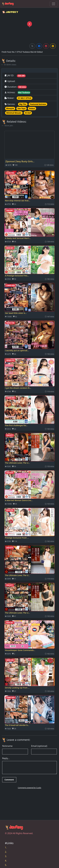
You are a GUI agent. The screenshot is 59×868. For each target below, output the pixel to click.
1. (6, 847)
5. (6, 865)
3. (6, 856)
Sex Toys (21, 108)
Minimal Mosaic (14, 113)
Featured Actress (38, 104)
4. (6, 861)
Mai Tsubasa (24, 92)
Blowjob (10, 108)
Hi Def (28, 113)
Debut (32, 108)
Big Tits (23, 104)
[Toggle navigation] (54, 4)
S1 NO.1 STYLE (25, 98)
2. (6, 852)
